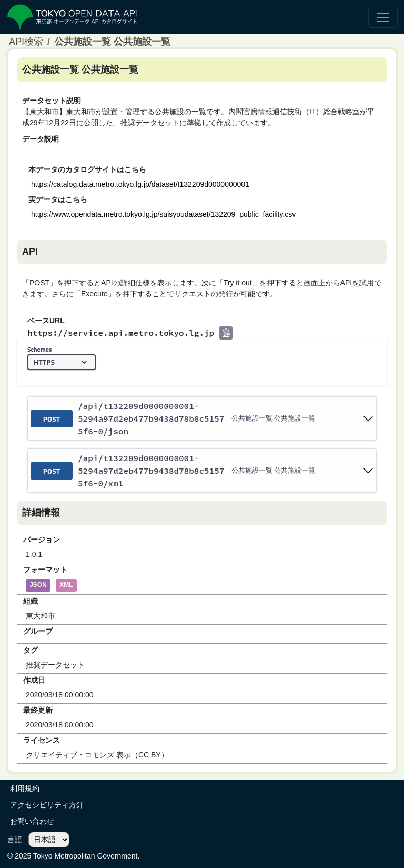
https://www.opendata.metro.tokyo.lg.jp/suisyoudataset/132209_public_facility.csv (163, 214)
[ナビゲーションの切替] (383, 17)
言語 (15, 840)
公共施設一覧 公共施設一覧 (112, 42)
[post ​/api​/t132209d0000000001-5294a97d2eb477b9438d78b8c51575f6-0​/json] (202, 418)
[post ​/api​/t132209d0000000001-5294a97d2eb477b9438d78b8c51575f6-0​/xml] (202, 471)
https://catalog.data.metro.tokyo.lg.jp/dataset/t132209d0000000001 (140, 184)
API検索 (26, 42)
